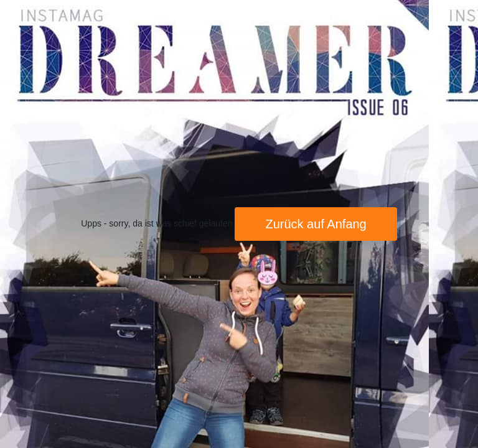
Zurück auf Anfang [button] (316, 224)
